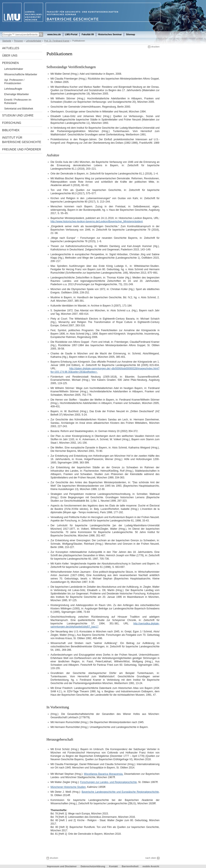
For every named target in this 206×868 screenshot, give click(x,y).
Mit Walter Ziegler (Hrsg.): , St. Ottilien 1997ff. (104, 782)
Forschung (12, 123)
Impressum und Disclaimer (62, 866)
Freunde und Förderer (22, 149)
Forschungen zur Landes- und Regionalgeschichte (108, 782)
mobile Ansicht (151, 866)
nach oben (151, 858)
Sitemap (130, 34)
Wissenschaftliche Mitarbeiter (21, 74)
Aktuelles (11, 48)
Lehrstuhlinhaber (34, 41)
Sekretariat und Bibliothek (19, 109)
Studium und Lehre (18, 115)
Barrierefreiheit (130, 866)
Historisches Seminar (110, 34)
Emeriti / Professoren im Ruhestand (18, 101)
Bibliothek (11, 130)
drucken (155, 47)
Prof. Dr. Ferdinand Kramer (57, 41)
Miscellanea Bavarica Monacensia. (104, 774)
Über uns (10, 55)
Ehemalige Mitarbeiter (17, 94)
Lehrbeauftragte (13, 89)
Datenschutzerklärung (93, 866)
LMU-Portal (71, 34)
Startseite (7, 41)
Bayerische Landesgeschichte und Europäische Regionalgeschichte (120, 792)
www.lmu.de (54, 34)
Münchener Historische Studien (68, 787)
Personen (18, 41)
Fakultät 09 (88, 34)
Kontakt (113, 866)
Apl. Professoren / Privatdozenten (14, 82)
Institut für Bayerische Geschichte (22, 140)
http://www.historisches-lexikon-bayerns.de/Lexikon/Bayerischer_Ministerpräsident (97, 221)
